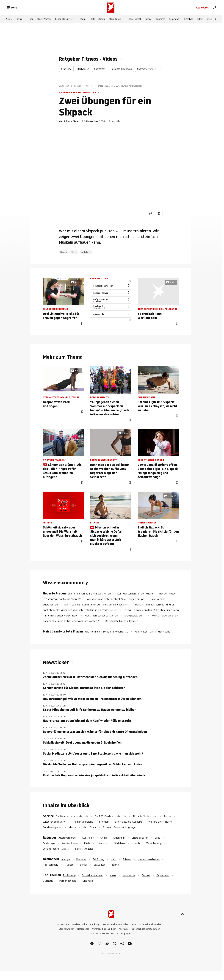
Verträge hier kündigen (104, 929)
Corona (146, 875)
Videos (89, 86)
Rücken (69, 865)
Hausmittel (129, 875)
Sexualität (99, 865)
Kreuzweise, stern (135, 616)
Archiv (167, 816)
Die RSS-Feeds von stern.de (110, 816)
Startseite (66, 69)
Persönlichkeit (68, 881)
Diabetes (81, 859)
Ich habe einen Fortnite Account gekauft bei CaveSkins (97, 605)
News (9, 19)
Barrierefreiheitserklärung (86, 924)
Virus (113, 875)
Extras (19, 19)
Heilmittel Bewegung (121, 69)
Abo (203, 8)
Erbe (158, 838)
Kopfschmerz (51, 865)
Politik (148, 19)
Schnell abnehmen (93, 875)
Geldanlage (49, 843)
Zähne (115, 865)
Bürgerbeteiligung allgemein (122, 621)
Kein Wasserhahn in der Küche (135, 594)
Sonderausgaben (53, 827)
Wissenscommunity (54, 822)
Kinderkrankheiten (149, 859)
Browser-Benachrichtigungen (120, 827)
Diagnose (88, 881)
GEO (93, 19)
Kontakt (95, 934)
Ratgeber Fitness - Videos (88, 59)
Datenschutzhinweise (150, 924)
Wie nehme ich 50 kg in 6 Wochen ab (89, 594)
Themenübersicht (82, 822)
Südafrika (120, 843)
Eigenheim (119, 838)
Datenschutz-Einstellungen (146, 929)
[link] (215, 8)
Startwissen (83, 69)
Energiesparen (140, 838)
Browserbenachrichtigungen (117, 934)
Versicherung (154, 843)
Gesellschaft (135, 19)
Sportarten (100, 69)
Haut (114, 859)
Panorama (160, 19)
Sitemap (104, 822)
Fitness (77, 86)
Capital (102, 19)
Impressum (63, 924)
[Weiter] (215, 19)
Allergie (66, 859)
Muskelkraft (86, 252)
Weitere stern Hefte (160, 822)
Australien (88, 838)
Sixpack (64, 252)
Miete (87, 843)
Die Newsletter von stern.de (72, 816)
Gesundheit (175, 19)
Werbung (124, 929)
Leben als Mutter (64, 19)
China (104, 838)
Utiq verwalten (66, 929)
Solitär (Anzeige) (85, 849)
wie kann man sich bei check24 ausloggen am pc (116, 599)
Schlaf (84, 865)
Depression (163, 875)
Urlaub (136, 843)
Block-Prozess (44, 19)
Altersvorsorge (67, 838)
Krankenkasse (70, 843)
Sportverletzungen (147, 69)
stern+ (83, 19)
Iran (32, 19)
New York (102, 843)
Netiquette (83, 929)
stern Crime (115, 19)
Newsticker (56, 662)
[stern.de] (111, 8)
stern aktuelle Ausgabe (129, 822)
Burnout (48, 881)
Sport (209, 19)
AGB (134, 924)
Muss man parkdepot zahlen (101, 616)
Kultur (200, 19)
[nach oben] (183, 914)
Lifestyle (189, 19)
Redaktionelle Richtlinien (116, 924)
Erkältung (98, 859)
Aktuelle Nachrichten (145, 816)
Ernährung (69, 875)
